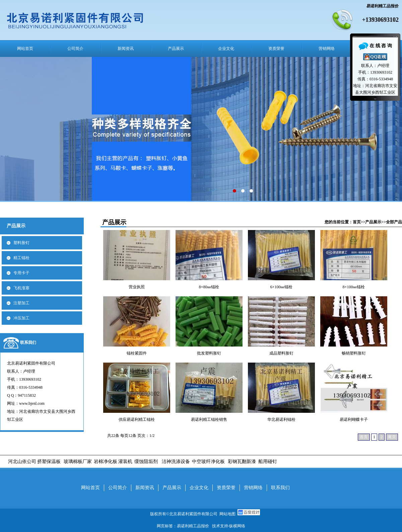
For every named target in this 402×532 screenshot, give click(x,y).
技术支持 (220, 526)
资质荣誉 (276, 49)
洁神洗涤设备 (176, 462)
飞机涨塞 (21, 288)
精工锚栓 (21, 258)
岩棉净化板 (106, 462)
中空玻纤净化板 (208, 462)
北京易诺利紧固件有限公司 (194, 514)
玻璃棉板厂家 (78, 462)
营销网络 (327, 49)
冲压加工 (21, 318)
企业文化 (226, 49)
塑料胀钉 (21, 243)
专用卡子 (21, 273)
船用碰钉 (267, 462)
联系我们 (28, 343)
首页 (357, 222)
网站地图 (227, 514)
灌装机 (125, 462)
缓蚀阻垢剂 (146, 462)
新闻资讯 (126, 49)
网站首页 (25, 49)
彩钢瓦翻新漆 (242, 462)
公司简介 (75, 49)
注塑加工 (21, 303)
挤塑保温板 (49, 462)
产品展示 (176, 49)
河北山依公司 (22, 462)
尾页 (392, 437)
